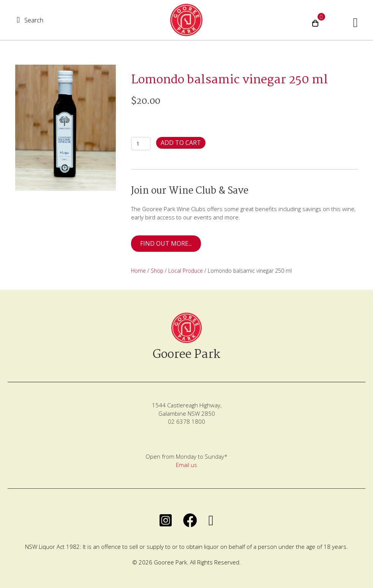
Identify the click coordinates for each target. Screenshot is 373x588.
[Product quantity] (141, 144)
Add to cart (181, 143)
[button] (30, 20)
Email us (186, 465)
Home (138, 271)
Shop (157, 271)
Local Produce (186, 271)
